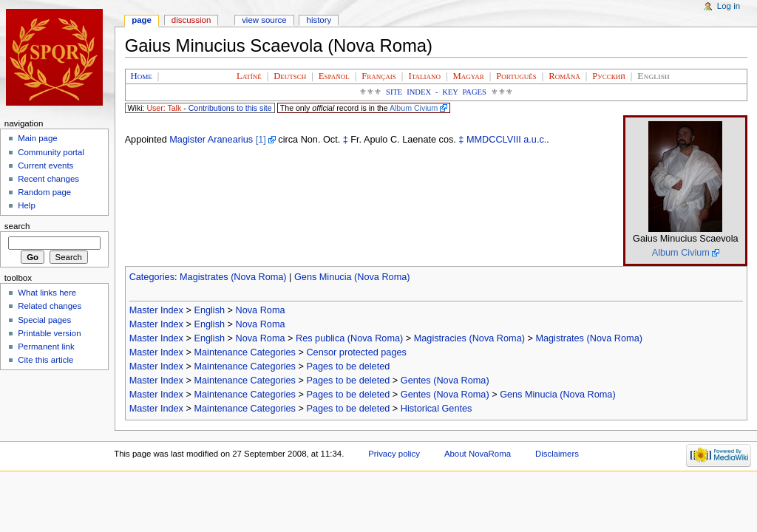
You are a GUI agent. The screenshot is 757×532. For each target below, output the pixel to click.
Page (142, 20)
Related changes (50, 306)
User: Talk (164, 108)
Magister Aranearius (211, 140)
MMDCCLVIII (494, 140)
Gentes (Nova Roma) (445, 381)
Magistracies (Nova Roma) (469, 338)
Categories (152, 277)
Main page (38, 138)
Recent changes (48, 179)
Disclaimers (557, 454)
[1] (261, 140)
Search (17, 226)
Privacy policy (394, 454)
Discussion (191, 20)
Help (27, 205)
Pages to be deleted (348, 366)
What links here (47, 293)
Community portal (51, 152)
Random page (44, 192)
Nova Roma (261, 310)
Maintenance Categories (245, 352)
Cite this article (45, 360)
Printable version (49, 333)
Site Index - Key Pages (436, 92)
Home (142, 76)
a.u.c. (535, 140)
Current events (45, 166)
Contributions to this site (230, 108)
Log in (729, 6)
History (319, 20)
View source (264, 20)
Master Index (156, 310)
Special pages (44, 320)
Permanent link (46, 347)
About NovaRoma (478, 454)
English (209, 310)
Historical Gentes (437, 409)
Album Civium (414, 108)
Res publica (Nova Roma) (349, 338)
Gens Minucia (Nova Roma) (352, 277)
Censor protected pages (356, 352)
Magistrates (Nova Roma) (233, 277)
